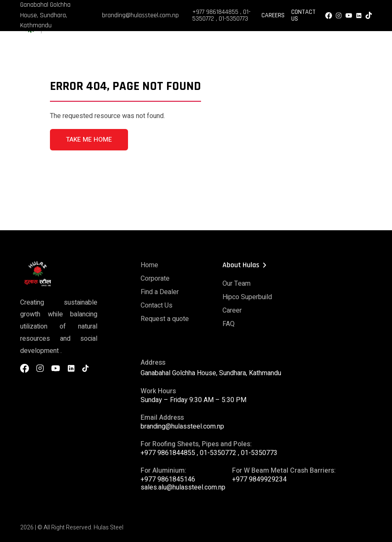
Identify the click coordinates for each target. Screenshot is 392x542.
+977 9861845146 (168, 479)
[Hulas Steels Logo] (54, 32)
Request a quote (165, 319)
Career (232, 310)
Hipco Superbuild (247, 297)
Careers (273, 16)
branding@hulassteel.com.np (140, 15)
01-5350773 (233, 19)
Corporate (155, 279)
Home (149, 265)
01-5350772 (218, 453)
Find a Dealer (160, 292)
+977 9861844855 (215, 12)
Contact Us (303, 16)
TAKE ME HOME (89, 139)
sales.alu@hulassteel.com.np (183, 487)
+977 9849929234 (259, 479)
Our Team (237, 284)
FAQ (229, 324)
